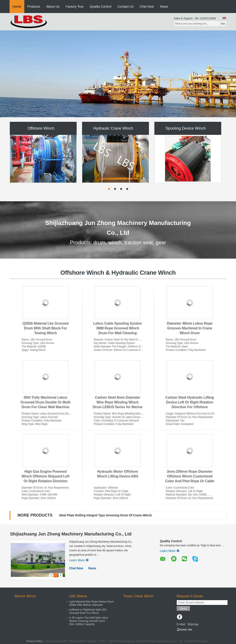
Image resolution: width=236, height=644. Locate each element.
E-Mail (181, 624)
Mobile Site (184, 630)
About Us (53, 6)
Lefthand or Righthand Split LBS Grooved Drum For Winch (88, 611)
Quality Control (101, 6)
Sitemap (193, 624)
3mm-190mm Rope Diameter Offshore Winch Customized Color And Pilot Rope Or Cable (190, 476)
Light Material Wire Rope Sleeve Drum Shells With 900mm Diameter (92, 603)
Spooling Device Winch (186, 128)
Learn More (79, 560)
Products (34, 6)
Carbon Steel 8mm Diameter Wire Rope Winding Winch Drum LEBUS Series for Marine (118, 402)
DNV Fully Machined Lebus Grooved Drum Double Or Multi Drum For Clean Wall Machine (46, 402)
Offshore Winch (41, 128)
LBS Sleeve (78, 596)
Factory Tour (75, 6)
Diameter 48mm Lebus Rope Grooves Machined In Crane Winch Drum (190, 328)
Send (183, 608)
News (164, 6)
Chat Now (147, 6)
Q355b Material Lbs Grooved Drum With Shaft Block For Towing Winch (46, 328)
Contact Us (125, 6)
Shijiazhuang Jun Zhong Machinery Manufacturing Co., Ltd (71, 534)
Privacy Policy (34, 641)
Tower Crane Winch (139, 596)
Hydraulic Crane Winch (113, 128)
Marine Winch (25, 596)
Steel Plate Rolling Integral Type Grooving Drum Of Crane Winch (105, 515)
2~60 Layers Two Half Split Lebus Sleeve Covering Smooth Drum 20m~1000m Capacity (89, 621)
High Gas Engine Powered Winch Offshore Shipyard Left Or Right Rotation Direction (45, 476)
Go (223, 24)
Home (17, 6)
